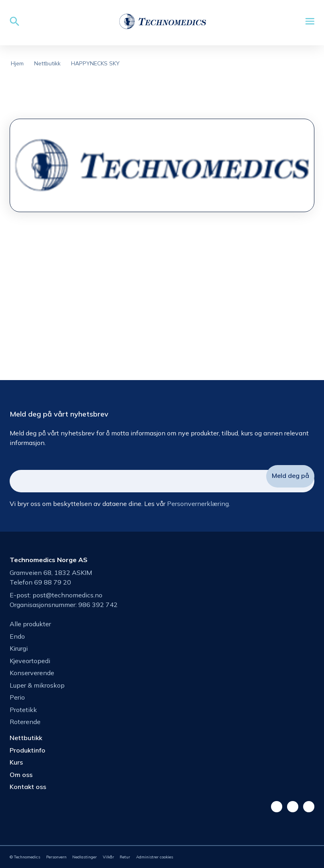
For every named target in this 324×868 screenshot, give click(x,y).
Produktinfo (28, 750)
